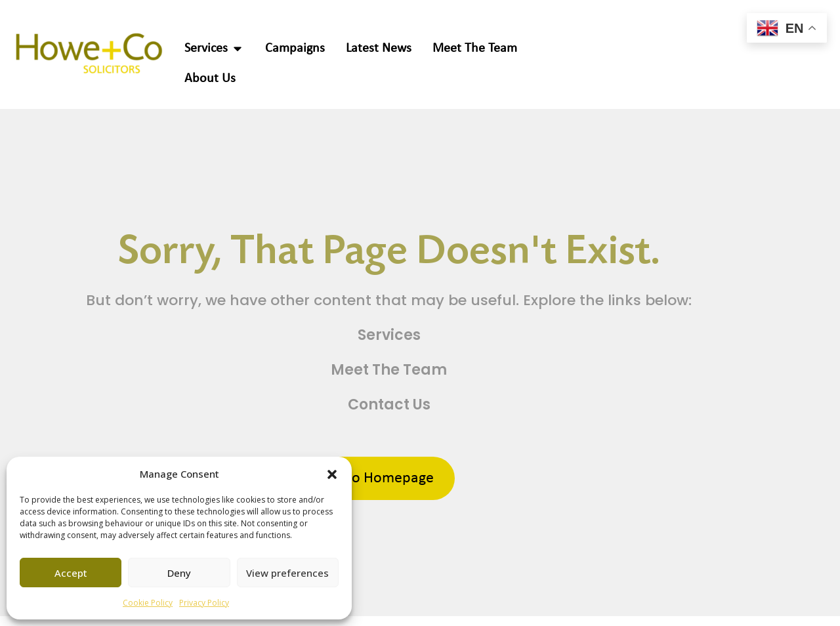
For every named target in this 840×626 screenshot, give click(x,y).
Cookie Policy (148, 603)
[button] (332, 474)
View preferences (287, 573)
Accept (71, 573)
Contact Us (389, 405)
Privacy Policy (204, 603)
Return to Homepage (367, 478)
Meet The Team (389, 370)
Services (389, 335)
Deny (179, 573)
